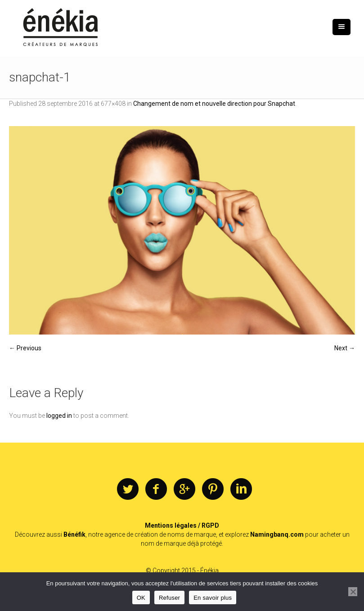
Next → (345, 348)
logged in (59, 416)
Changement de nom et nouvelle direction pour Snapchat (214, 104)
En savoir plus (213, 598)
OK (141, 598)
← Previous (25, 348)
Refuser (169, 598)
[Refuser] (353, 592)
